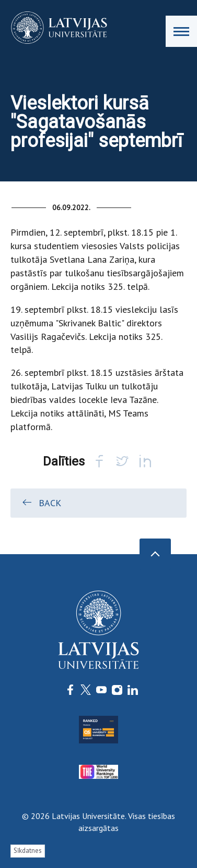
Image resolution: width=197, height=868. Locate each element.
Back (41, 503)
